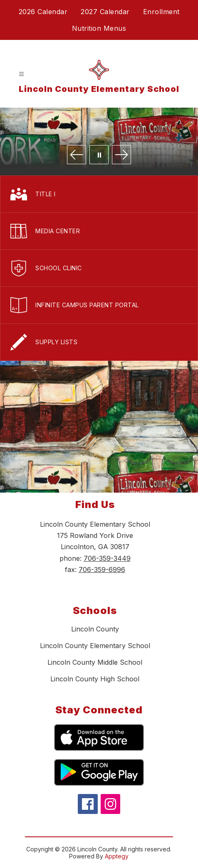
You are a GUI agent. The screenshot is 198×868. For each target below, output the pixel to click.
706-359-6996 (102, 570)
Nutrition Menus (99, 28)
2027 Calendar (105, 12)
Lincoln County (95, 629)
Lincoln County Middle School (95, 662)
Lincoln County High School (95, 679)
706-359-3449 (107, 558)
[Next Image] (121, 155)
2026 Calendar (43, 12)
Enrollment (161, 12)
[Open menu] (21, 74)
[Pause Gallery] (99, 155)
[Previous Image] (77, 155)
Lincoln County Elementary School (95, 646)
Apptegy (117, 856)
